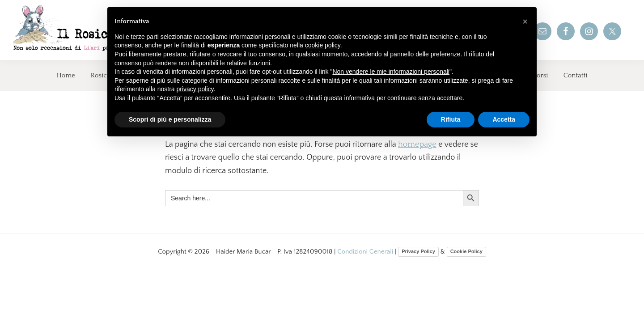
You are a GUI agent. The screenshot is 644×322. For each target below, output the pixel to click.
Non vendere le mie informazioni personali (391, 72)
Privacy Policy (418, 251)
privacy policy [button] (195, 89)
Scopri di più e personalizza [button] (170, 119)
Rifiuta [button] (451, 119)
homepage (417, 144)
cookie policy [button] (323, 45)
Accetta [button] (504, 119)
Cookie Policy (466, 251)
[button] (525, 21)
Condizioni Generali (366, 252)
